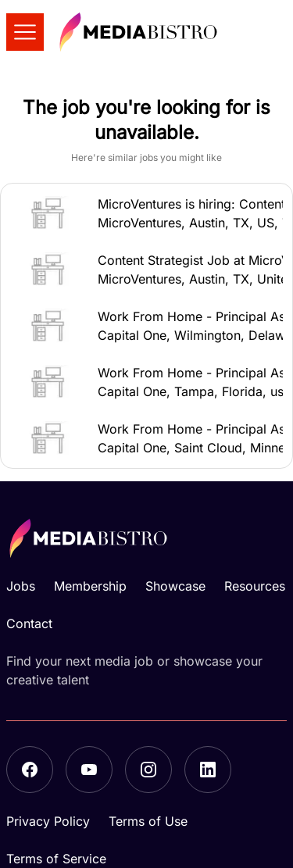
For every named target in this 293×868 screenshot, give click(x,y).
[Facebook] (30, 770)
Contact (29, 623)
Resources (255, 586)
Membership (90, 586)
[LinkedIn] (208, 770)
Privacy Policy (48, 821)
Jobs (21, 586)
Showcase (175, 586)
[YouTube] (89, 770)
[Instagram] (148, 770)
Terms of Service (56, 859)
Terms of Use (148, 821)
